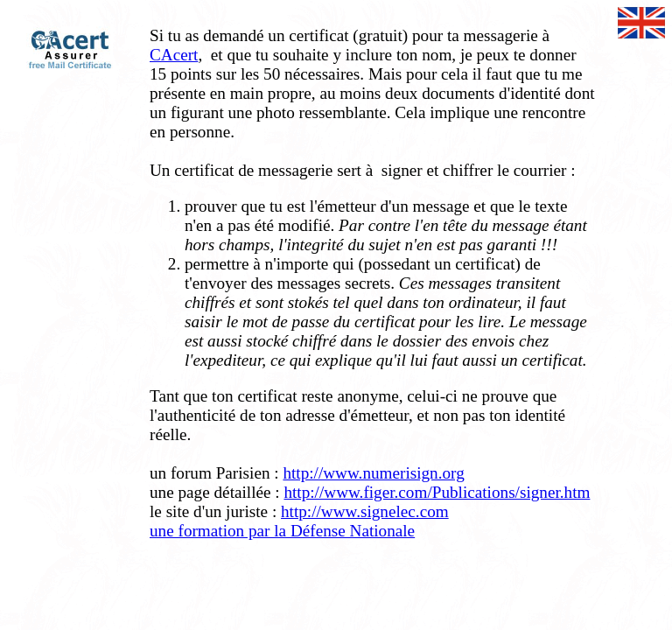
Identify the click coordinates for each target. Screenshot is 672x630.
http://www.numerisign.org (373, 473)
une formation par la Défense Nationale (282, 531)
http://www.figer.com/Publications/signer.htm (437, 492)
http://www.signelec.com (365, 511)
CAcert (174, 55)
